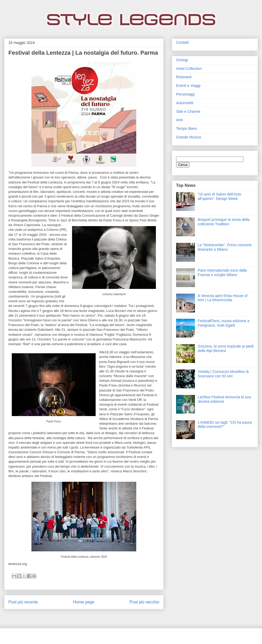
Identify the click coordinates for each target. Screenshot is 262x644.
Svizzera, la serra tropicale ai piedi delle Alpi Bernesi (226, 348)
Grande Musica (189, 137)
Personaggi (185, 94)
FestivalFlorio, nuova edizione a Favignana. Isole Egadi (224, 323)
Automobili (185, 103)
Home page (84, 602)
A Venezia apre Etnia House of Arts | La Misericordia (223, 298)
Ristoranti (184, 77)
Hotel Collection (189, 69)
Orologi (182, 60)
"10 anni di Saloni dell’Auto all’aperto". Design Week (220, 196)
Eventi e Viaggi (188, 86)
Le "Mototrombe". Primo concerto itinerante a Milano (225, 247)
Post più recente (23, 602)
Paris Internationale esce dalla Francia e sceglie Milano (222, 273)
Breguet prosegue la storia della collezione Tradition (224, 222)
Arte (179, 120)
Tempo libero (187, 128)
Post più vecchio (144, 602)
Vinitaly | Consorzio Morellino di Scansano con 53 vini (223, 374)
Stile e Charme (188, 111)
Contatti (182, 42)
